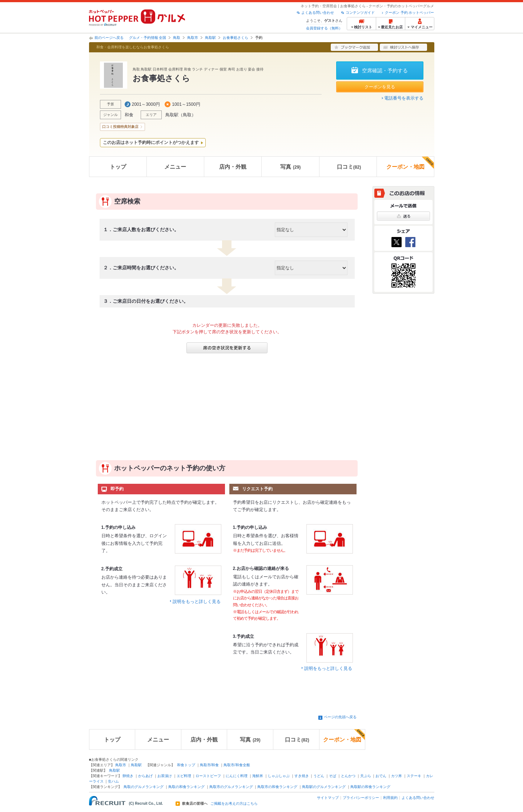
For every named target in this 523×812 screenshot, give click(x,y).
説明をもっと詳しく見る (197, 602)
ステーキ (414, 776)
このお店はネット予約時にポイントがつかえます (151, 142)
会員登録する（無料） (324, 28)
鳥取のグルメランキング (144, 787)
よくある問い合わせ (318, 13)
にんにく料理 (237, 776)
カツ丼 (397, 776)
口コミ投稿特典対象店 (120, 127)
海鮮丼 (258, 776)
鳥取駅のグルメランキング (324, 787)
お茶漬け (165, 776)
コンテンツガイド (360, 13)
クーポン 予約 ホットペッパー (410, 13)
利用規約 (390, 798)
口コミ (349, 167)
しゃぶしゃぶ (279, 776)
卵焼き (128, 776)
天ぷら (366, 776)
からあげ (145, 776)
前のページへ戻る (109, 38)
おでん (381, 776)
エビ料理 (184, 776)
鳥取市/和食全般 (237, 765)
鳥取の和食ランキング (186, 787)
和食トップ (186, 765)
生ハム (113, 781)
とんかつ (348, 776)
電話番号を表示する (404, 98)
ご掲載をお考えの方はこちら (234, 804)
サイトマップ (328, 798)
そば (333, 776)
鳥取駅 (210, 38)
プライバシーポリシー (361, 798)
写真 (290, 167)
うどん (319, 776)
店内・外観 (233, 167)
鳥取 (177, 38)
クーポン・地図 (410, 163)
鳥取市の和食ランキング (277, 787)
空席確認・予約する (385, 71)
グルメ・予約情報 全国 (148, 38)
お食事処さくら (236, 38)
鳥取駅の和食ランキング (370, 787)
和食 (129, 115)
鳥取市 (193, 38)
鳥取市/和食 (210, 765)
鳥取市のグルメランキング (231, 787)
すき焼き (302, 776)
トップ (118, 167)
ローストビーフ (208, 776)
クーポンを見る (380, 87)
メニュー (175, 167)
